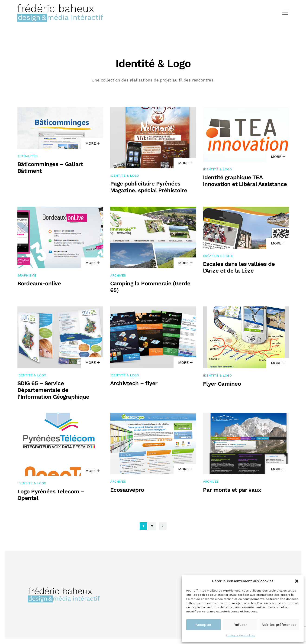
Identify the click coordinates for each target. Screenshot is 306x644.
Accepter (203, 625)
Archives (118, 276)
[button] (297, 581)
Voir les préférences (279, 625)
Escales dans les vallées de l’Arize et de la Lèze (239, 268)
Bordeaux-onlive (39, 284)
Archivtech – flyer (134, 384)
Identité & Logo (125, 176)
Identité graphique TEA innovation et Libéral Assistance (245, 181)
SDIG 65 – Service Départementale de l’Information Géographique (53, 391)
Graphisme (27, 276)
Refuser (240, 625)
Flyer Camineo (222, 384)
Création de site (218, 257)
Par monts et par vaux (232, 491)
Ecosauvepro (127, 491)
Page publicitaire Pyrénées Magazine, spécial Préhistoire (149, 188)
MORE (93, 144)
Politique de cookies (240, 635)
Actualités (27, 157)
